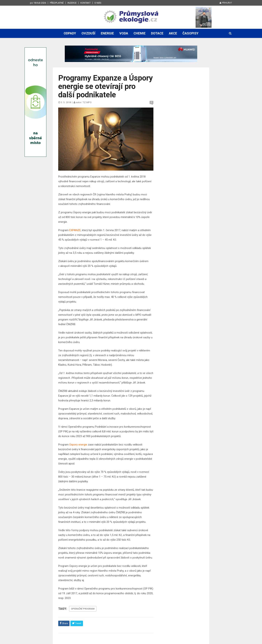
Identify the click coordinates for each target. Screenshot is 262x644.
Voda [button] (124, 33)
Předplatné (57, 3)
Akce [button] (173, 33)
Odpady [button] (70, 33)
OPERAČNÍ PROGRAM (83, 609)
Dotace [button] (157, 33)
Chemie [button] (140, 33)
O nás (98, 3)
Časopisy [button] (190, 33)
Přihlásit (226, 3)
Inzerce (72, 3)
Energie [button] (107, 33)
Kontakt (86, 3)
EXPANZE (75, 230)
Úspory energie (78, 445)
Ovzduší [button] (88, 33)
